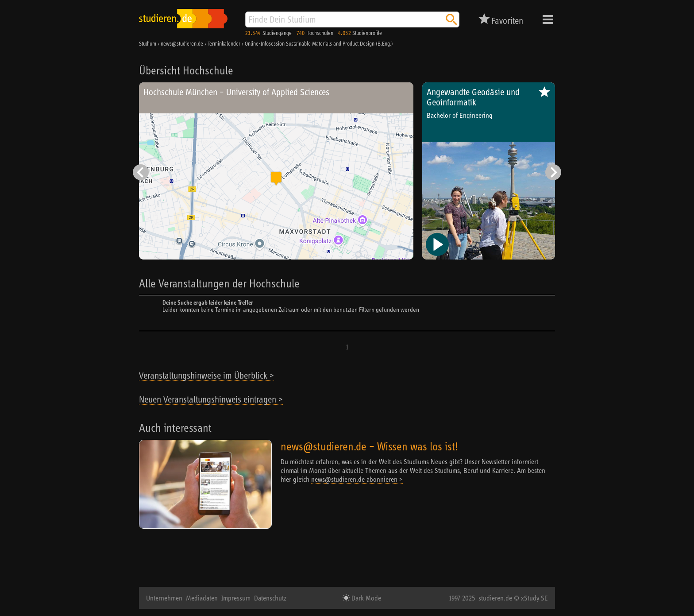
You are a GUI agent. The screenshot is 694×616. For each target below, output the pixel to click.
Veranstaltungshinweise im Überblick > (206, 375)
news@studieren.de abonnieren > (357, 479)
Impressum (236, 598)
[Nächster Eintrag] (553, 172)
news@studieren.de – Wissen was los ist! (369, 446)
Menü (548, 19)
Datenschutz (270, 598)
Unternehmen (164, 598)
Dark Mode (365, 598)
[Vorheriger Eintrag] (141, 172)
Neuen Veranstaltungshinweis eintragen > (211, 399)
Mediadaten (202, 598)
